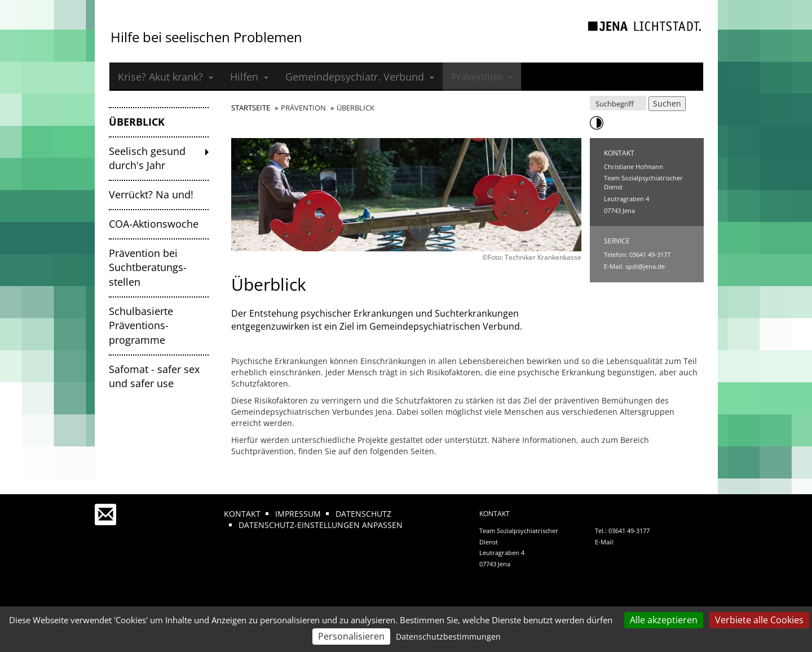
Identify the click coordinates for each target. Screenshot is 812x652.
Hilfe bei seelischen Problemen (206, 37)
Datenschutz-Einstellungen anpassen (321, 525)
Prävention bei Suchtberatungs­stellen (148, 267)
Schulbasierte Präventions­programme (141, 325)
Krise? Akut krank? (166, 77)
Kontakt (242, 514)
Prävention (482, 77)
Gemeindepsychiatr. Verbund (360, 77)
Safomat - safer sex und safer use (154, 376)
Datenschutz (363, 514)
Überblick (137, 122)
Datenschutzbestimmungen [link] (448, 637)
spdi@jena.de (645, 266)
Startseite (251, 108)
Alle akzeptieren (664, 620)
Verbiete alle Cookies (759, 620)
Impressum (298, 514)
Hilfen (249, 77)
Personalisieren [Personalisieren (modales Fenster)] (351, 636)
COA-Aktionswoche (154, 224)
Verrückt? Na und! (151, 194)
